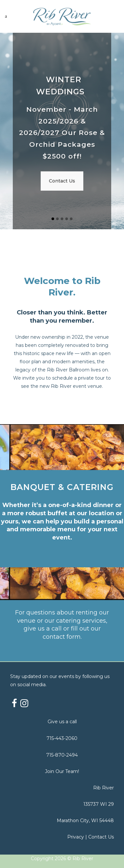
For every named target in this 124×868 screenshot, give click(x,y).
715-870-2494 (62, 755)
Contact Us (101, 837)
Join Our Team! (62, 771)
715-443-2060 (62, 738)
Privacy (76, 837)
